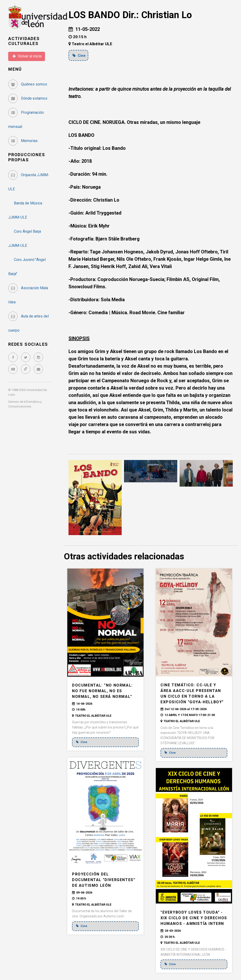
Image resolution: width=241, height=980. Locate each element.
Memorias (23, 141)
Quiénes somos (28, 84)
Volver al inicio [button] (27, 56)
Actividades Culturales (24, 41)
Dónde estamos (28, 98)
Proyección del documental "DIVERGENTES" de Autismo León (104, 880)
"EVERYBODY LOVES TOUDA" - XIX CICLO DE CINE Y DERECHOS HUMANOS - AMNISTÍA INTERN (194, 918)
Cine (80, 55)
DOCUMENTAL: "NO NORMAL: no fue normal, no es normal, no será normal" (102, 691)
